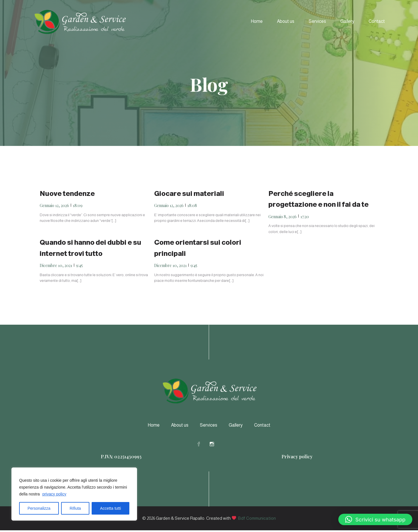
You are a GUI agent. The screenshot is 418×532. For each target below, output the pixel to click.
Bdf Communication (257, 520)
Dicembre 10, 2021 (56, 267)
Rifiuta (75, 508)
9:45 (79, 267)
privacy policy (54, 494)
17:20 (305, 218)
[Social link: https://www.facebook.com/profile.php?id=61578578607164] (202, 445)
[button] (375, 519)
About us (286, 22)
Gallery (347, 22)
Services (317, 22)
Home (257, 22)
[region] (74, 494)
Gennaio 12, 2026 (54, 207)
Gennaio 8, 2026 (283, 218)
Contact (377, 22)
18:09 (78, 207)
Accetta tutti (110, 508)
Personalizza (39, 508)
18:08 (192, 207)
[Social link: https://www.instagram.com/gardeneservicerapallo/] (216, 445)
